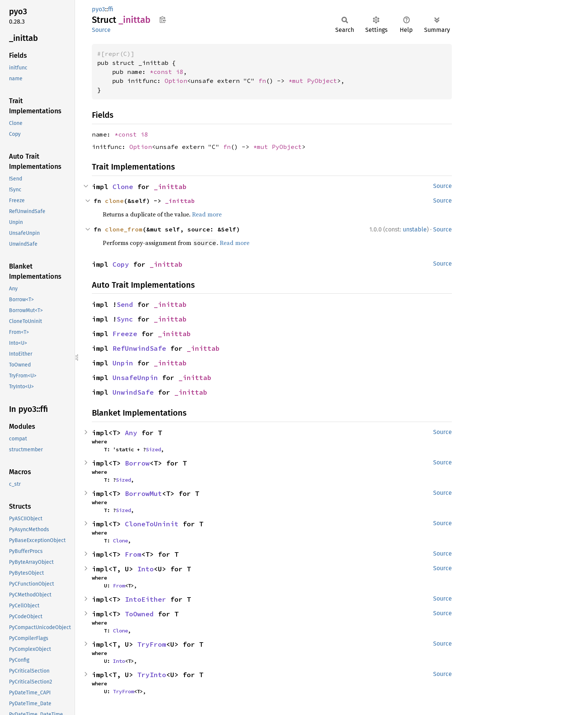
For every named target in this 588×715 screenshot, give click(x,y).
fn (262, 81)
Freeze (125, 334)
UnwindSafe (133, 392)
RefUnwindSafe (139, 348)
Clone (123, 187)
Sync (125, 319)
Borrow (137, 463)
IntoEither (145, 599)
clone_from (124, 229)
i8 (180, 72)
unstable (415, 229)
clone (114, 201)
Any (131, 433)
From (133, 554)
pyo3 (98, 9)
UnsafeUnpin (135, 378)
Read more (207, 214)
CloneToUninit (152, 524)
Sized (153, 449)
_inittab (170, 187)
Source (101, 30)
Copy (121, 264)
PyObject (322, 81)
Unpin (123, 363)
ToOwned (139, 614)
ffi (111, 9)
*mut (298, 81)
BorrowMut (143, 493)
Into (145, 569)
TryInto (152, 675)
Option (176, 81)
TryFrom (152, 644)
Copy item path (163, 20)
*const (163, 72)
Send (125, 304)
